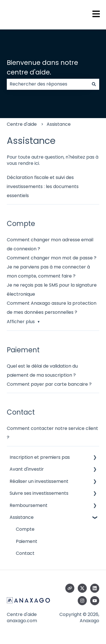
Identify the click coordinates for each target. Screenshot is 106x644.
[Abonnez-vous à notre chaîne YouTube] (95, 601)
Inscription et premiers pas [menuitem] (40, 457)
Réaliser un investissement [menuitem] (39, 481)
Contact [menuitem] (25, 553)
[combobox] (48, 84)
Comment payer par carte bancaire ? (49, 384)
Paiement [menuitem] (27, 541)
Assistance (59, 124)
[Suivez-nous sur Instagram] (82, 601)
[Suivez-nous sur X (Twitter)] (82, 588)
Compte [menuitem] (25, 529)
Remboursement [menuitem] (29, 505)
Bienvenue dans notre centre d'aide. (42, 68)
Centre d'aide (22, 124)
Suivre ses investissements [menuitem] (39, 493)
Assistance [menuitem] (22, 517)
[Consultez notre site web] (70, 588)
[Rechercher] (94, 84)
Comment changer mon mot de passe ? (52, 258)
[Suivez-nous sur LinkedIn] (95, 588)
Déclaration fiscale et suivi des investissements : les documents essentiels (43, 186)
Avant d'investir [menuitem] (27, 469)
